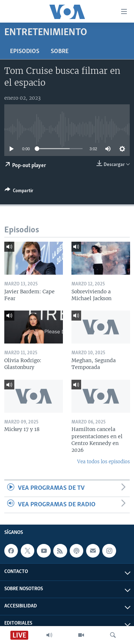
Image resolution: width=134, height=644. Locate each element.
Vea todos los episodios (103, 462)
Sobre (60, 51)
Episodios (25, 51)
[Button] (19, 192)
